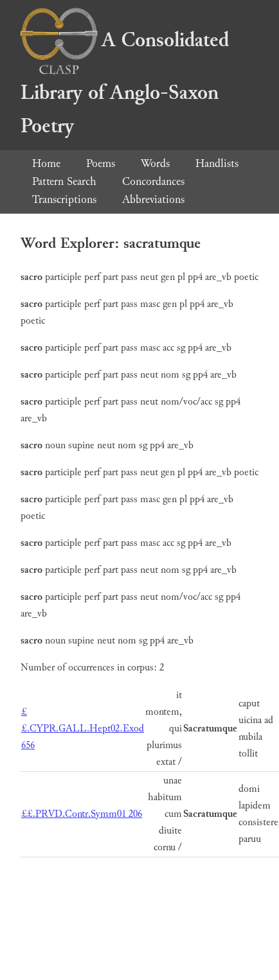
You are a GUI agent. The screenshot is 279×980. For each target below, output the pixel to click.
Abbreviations (153, 199)
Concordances (153, 181)
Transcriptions (64, 199)
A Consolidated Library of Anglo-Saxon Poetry (125, 83)
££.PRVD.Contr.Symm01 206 (82, 814)
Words (155, 163)
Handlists (217, 163)
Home (46, 163)
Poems (101, 163)
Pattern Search (64, 181)
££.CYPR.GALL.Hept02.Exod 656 (83, 729)
